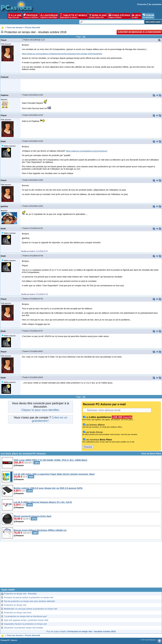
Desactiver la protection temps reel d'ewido (23, 628)
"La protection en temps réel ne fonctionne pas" (26, 616)
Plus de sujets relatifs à (81, 631)
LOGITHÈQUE (49, 16)
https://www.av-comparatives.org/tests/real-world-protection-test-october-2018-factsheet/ (62, 54)
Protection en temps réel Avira (18, 613)
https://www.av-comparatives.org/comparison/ (87, 151)
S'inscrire (142, 4)
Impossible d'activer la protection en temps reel (25, 624)
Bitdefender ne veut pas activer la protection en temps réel (31, 609)
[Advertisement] (81, 566)
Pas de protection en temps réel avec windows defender (30, 601)
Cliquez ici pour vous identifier (40, 410)
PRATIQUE (31, 16)
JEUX (136, 16)
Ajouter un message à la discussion (139, 32)
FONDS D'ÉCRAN (119, 16)
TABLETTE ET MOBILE (73, 16)
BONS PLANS (98, 16)
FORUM (148, 16)
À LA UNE (15, 16)
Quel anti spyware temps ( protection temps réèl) (26, 620)
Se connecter (155, 4)
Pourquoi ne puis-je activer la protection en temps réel (29, 597)
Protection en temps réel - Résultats (20, 594)
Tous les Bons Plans (151, 454)
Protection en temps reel (15, 605)
